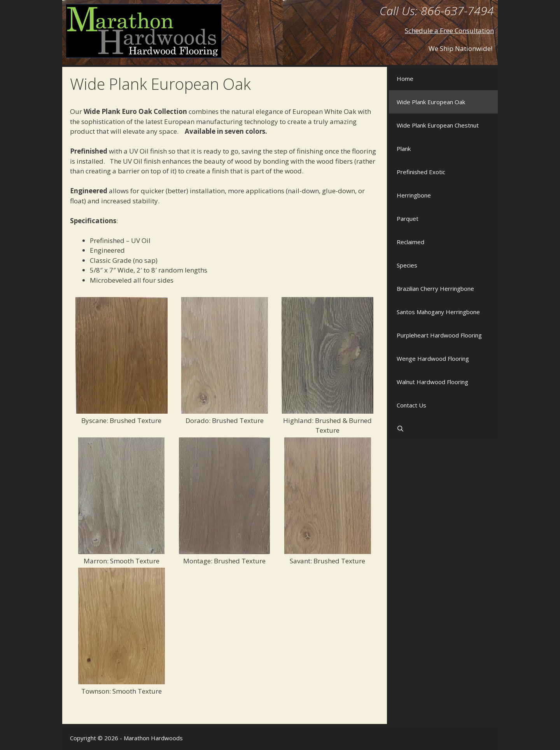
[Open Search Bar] (443, 428)
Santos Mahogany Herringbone (438, 312)
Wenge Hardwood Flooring (433, 358)
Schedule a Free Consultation (449, 31)
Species (407, 265)
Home (405, 79)
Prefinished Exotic (421, 172)
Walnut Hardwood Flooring (432, 382)
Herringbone (414, 195)
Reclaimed (410, 242)
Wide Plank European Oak (431, 102)
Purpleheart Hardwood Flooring (439, 335)
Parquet (408, 219)
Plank (404, 149)
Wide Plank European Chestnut (438, 125)
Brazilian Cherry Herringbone (435, 288)
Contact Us (411, 405)
